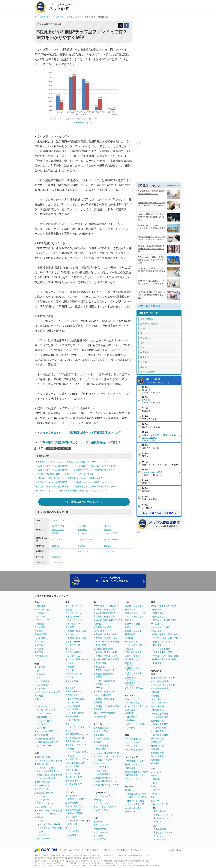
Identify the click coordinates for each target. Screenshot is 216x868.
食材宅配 (70, 627)
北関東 (49, 824)
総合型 (71, 749)
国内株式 (55, 546)
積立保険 (155, 763)
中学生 (107, 706)
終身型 (156, 713)
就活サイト (130, 609)
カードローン (41, 706)
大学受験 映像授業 (102, 627)
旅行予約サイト (73, 795)
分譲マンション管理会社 (46, 771)
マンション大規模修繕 (45, 778)
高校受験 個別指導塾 (103, 649)
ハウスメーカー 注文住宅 (46, 814)
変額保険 (155, 760)
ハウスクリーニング (75, 620)
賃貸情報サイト (42, 785)
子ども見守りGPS (74, 784)
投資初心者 (56, 557)
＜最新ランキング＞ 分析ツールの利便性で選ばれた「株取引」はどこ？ (73, 490)
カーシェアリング (74, 674)
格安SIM (157, 609)
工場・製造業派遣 (133, 652)
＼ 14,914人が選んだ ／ (112, 579)
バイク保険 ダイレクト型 (163, 685)
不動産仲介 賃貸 (42, 782)
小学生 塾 (98, 688)
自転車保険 (40, 627)
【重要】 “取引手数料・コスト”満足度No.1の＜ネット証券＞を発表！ (71, 478)
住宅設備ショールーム (45, 793)
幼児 (98, 731)
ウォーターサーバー (75, 606)
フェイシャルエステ (134, 742)
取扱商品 (108, 526)
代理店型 (41, 613)
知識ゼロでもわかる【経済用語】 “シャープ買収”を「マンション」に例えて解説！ (77, 466)
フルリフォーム (44, 800)
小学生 (116, 706)
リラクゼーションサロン (105, 803)
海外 (76, 824)
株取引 (51, 448)
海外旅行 (82, 799)
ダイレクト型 (43, 609)
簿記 (104, 749)
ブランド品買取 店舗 (75, 763)
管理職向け (132, 720)
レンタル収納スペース (78, 659)
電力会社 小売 (72, 781)
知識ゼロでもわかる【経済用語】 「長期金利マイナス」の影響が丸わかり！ (75, 482)
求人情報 (138, 850)
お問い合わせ (108, 850)
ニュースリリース (76, 850)
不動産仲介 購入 (42, 764)
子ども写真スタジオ (75, 738)
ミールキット (72, 634)
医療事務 (105, 746)
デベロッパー (43, 839)
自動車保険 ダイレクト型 (163, 678)
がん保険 (39, 649)
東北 (41, 824)
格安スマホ (158, 613)
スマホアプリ (109, 551)
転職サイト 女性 (133, 624)
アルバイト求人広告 (134, 688)
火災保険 (39, 631)
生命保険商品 (157, 721)
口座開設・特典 (58, 526)
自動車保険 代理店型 (161, 681)
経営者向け (132, 717)
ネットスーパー (73, 642)
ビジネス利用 (74, 831)
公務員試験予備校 (102, 778)
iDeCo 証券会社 (42, 685)
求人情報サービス (133, 659)
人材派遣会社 (131, 684)
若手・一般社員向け (136, 724)
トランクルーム (73, 656)
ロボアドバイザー (43, 746)
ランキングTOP (58, 520)
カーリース (71, 684)
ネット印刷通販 (132, 703)
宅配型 (71, 667)
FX (36, 703)
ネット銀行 (40, 688)
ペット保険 (40, 638)
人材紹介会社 (131, 679)
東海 (47, 775)
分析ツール (82, 530)
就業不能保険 (157, 739)
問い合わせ (82, 533)
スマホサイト (83, 551)
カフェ (69, 731)
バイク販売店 (72, 709)
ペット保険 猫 (158, 706)
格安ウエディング (133, 764)
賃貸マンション (42, 789)
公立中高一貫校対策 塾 (104, 681)
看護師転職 (130, 634)
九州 (60, 775)
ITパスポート (110, 760)
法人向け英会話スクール (105, 781)
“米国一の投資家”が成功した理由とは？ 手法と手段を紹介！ (68, 474)
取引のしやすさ (58, 530)
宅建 (98, 749)
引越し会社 (71, 670)
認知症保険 (156, 742)
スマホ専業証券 (42, 681)
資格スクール (100, 763)
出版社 (71, 756)
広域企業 (157, 645)
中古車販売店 (72, 695)
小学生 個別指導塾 (102, 695)
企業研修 (129, 713)
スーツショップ (101, 832)
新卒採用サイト (132, 669)
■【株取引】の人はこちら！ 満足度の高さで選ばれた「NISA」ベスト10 (73, 462)
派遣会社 (129, 649)
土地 (60, 761)
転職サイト (130, 620)
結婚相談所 (130, 768)
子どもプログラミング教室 (106, 785)
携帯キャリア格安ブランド (166, 620)
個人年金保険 (157, 756)
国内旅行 (72, 799)
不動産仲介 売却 (42, 757)
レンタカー (71, 677)
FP (97, 746)
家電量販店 (99, 822)
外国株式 (81, 546)
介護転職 (129, 638)
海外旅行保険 (41, 634)
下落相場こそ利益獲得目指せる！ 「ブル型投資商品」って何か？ (80, 442)
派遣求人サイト (132, 656)
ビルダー (41, 821)
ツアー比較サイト (74, 817)
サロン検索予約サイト (135, 750)
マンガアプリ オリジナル (77, 759)
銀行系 (40, 710)
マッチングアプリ (133, 779)
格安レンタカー (73, 681)
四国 (155, 642)
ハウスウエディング (134, 761)
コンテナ (72, 663)
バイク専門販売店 (76, 713)
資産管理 (108, 530)
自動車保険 (40, 606)
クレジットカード (43, 713)
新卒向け (131, 728)
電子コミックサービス (76, 745)
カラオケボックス (133, 808)
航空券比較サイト (74, 803)
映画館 (128, 790)
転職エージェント (133, 631)
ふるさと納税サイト (75, 652)
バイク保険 (40, 617)
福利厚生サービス (74, 777)
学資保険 (39, 652)
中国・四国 (57, 828)
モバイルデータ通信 (160, 627)
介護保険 (155, 749)
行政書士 (100, 756)
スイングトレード (85, 540)
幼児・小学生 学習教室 (104, 713)
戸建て (52, 761)
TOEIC (99, 753)
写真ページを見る (84, 122)
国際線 (79, 813)
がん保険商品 (157, 731)
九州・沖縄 (101, 645)
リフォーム (40, 796)
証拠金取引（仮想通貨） (48, 742)
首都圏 (40, 775)
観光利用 (72, 835)
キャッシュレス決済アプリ (47, 731)
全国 (142, 804)
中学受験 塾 (99, 667)
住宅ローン (40, 699)
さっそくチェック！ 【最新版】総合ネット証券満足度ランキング (80, 433)
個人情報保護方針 (93, 850)
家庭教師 (98, 709)
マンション (42, 761)
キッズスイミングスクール (105, 807)
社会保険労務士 (111, 753)
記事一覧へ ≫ (173, 186)
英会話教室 (99, 735)
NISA (37, 671)
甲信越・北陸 (110, 638)
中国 (176, 638)
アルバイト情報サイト (135, 617)
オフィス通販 (72, 770)
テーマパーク (131, 812)
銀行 (39, 678)
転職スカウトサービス (135, 627)
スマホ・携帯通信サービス (164, 606)
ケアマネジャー (114, 756)
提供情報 (55, 533)
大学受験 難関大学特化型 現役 (108, 620)
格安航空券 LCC (73, 810)
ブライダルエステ (133, 739)
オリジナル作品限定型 (78, 752)
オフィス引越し (73, 766)
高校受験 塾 (99, 631)
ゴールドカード (44, 724)
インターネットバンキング (47, 692)
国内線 (71, 813)
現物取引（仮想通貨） (47, 739)
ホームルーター (158, 624)
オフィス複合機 (73, 773)
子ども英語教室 (101, 728)
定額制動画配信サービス (77, 734)
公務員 (99, 760)
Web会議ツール (132, 710)
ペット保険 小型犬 (160, 703)
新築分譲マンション (44, 807)
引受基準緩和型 (160, 717)
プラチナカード (163, 822)
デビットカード (42, 728)
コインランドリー (74, 624)
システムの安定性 (111, 533)
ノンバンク (50, 710)
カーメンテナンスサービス (78, 727)
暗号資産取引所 (42, 735)
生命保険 (39, 642)
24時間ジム (99, 800)
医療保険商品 (157, 710)
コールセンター (58, 562)
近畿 (53, 775)
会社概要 (63, 850)
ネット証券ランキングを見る (158, 513)
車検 (67, 724)
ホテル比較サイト (74, 806)
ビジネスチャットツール (136, 706)
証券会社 (41, 674)
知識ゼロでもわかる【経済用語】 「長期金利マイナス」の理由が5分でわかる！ (76, 470)
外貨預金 (39, 696)
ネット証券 (64, 448)
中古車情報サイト (74, 691)
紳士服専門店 (100, 829)
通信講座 (98, 742)
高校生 (99, 706)
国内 (70, 824)
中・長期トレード (111, 540)
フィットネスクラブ (103, 796)
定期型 (165, 713)
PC (53, 551)
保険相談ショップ (43, 656)
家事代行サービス (74, 617)
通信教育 (98, 702)
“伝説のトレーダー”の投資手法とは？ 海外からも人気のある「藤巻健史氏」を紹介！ (79, 486)
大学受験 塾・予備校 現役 (106, 606)
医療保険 (39, 645)
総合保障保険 (157, 753)
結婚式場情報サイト (134, 775)
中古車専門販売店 (76, 699)
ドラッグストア (101, 825)
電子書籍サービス (74, 741)
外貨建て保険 (157, 746)
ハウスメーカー (44, 835)
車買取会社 (71, 688)
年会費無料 (42, 717)
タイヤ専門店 (100, 839)
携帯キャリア (159, 617)
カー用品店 (99, 836)
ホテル (69, 828)
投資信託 (108, 546)
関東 (144, 794)
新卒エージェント (133, 674)
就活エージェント (133, 606)
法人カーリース (132, 699)
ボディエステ (131, 746)
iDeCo (154, 786)
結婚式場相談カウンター (136, 772)
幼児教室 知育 (100, 716)
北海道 (99, 634)
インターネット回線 (160, 649)
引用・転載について (124, 850)
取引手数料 (82, 526)
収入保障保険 (159, 728)
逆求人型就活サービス (135, 613)
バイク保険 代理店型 (161, 688)
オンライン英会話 (102, 739)
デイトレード (57, 540)
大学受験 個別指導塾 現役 (106, 613)
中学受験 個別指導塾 (103, 674)
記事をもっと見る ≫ (150, 306)
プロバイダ (156, 631)
